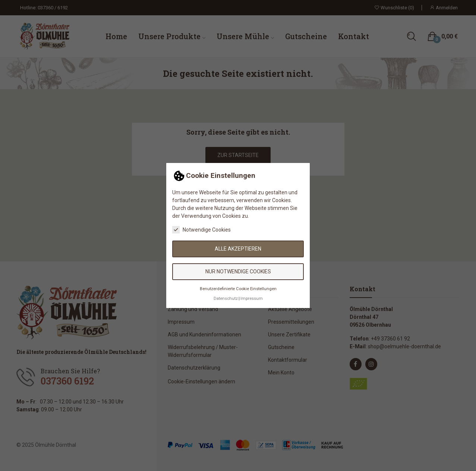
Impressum (252, 299)
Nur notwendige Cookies (238, 271)
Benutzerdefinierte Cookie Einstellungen (238, 289)
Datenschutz (226, 299)
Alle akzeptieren (238, 249)
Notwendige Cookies (201, 230)
